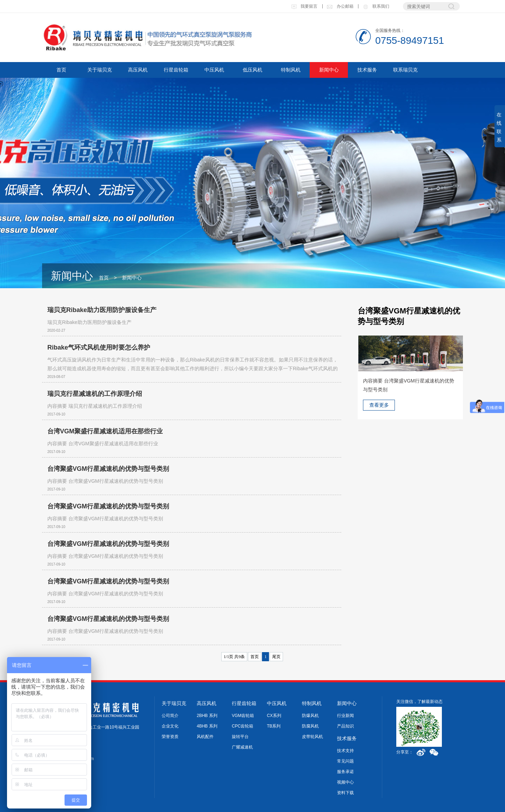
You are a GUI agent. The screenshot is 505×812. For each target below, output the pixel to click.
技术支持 (345, 751)
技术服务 (367, 70)
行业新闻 (345, 716)
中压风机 (214, 70)
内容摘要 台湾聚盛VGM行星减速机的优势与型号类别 (105, 481)
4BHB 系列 (207, 726)
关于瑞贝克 (100, 70)
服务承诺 (345, 772)
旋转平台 (240, 737)
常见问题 (345, 761)
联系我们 (376, 6)
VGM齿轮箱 (243, 716)
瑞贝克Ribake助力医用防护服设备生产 (102, 310)
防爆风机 (310, 716)
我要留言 (304, 6)
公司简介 (170, 716)
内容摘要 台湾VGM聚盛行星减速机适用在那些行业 (103, 444)
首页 (61, 70)
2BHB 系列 (207, 716)
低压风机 (252, 70)
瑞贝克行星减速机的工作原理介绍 (95, 394)
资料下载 (345, 793)
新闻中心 (329, 70)
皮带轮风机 (312, 737)
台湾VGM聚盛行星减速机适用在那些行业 (105, 431)
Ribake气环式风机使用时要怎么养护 (99, 347)
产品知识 (345, 726)
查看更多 (379, 405)
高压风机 (138, 70)
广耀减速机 (242, 747)
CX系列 (274, 716)
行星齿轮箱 (176, 70)
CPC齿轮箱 (243, 726)
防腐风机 (310, 726)
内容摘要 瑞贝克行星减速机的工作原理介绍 (95, 406)
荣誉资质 (170, 737)
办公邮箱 (340, 6)
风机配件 (205, 737)
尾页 (276, 657)
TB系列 (274, 726)
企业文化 (170, 726)
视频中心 (345, 782)
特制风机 (291, 70)
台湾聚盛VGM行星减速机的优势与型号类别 (108, 469)
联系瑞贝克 (405, 70)
